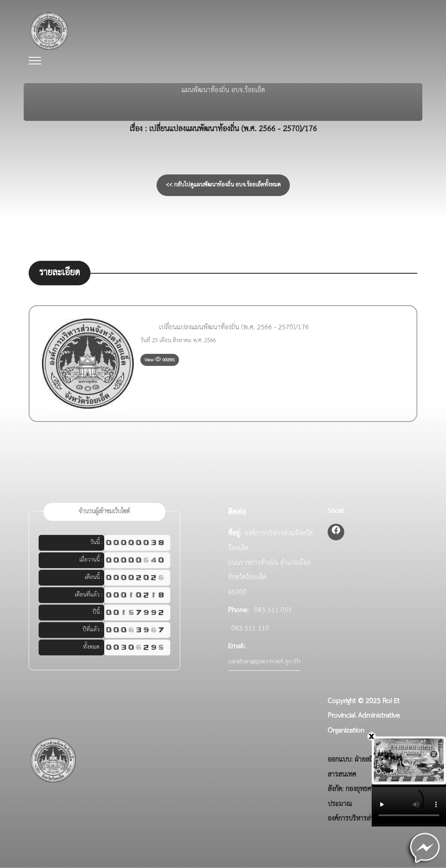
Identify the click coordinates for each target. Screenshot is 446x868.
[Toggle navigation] (35, 61)
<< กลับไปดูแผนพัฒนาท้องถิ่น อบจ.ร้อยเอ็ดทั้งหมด (223, 185)
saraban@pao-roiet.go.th (264, 661)
